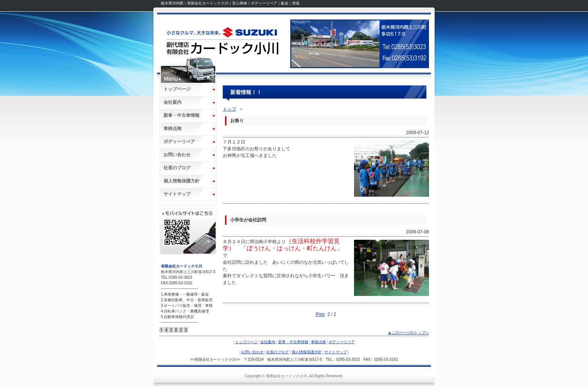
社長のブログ (177, 168)
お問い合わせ (177, 155)
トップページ (177, 89)
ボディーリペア (179, 142)
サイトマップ (177, 194)
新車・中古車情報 (181, 115)
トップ (229, 109)
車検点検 (172, 129)
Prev (320, 314)
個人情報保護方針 (181, 181)
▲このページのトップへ (408, 332)
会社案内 (172, 102)
